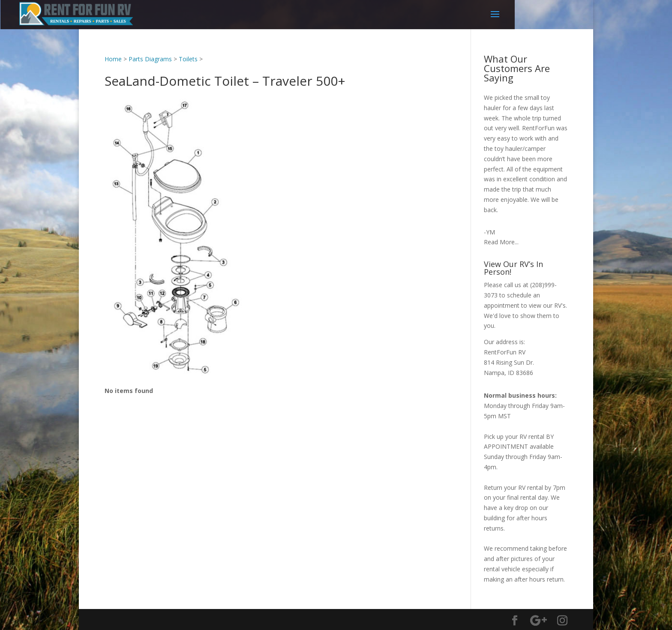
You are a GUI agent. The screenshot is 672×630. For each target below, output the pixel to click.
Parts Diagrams (150, 59)
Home (113, 59)
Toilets (188, 59)
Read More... (501, 242)
